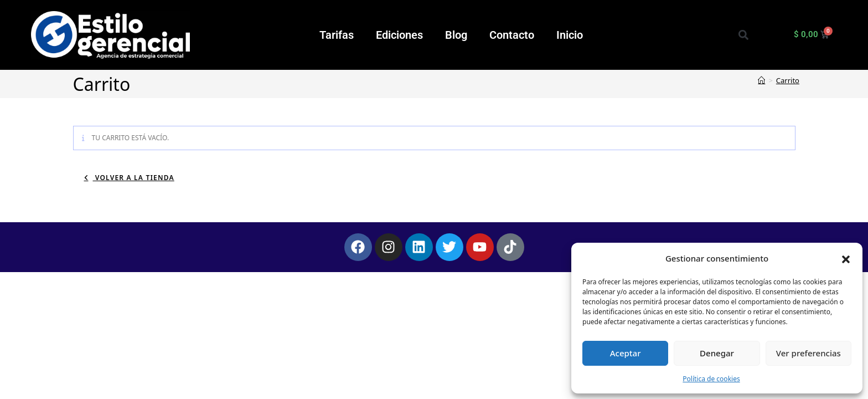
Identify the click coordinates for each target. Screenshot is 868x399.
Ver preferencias (808, 353)
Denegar (717, 353)
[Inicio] (761, 80)
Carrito (788, 80)
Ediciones (399, 35)
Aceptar (626, 353)
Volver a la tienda (134, 178)
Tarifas (337, 35)
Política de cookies (711, 379)
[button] (846, 258)
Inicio (570, 35)
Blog (456, 35)
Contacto (512, 35)
